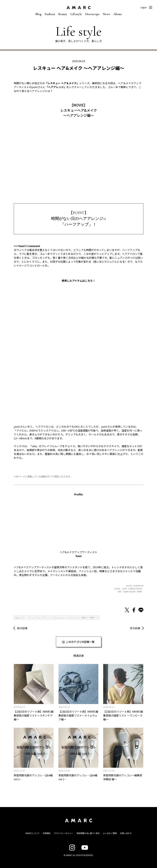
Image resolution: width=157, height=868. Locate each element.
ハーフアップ (30, 617)
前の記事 (22, 628)
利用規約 (47, 833)
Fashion (50, 14)
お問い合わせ (126, 833)
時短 (84, 617)
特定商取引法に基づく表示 (88, 833)
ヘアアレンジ (46, 617)
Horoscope (92, 14)
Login (143, 7)
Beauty (63, 14)
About (117, 14)
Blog (38, 14)
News (106, 14)
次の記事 (135, 628)
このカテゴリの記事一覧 (80, 642)
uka (18, 617)
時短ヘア (94, 617)
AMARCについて (32, 833)
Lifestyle (76, 14)
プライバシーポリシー (64, 833)
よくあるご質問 (110, 833)
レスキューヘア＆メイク (67, 617)
